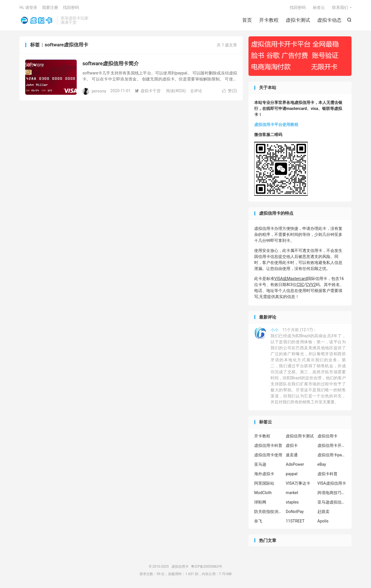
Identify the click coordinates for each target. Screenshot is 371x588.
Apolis (323, 521)
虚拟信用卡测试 (300, 436)
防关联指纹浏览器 (269, 512)
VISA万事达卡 (298, 483)
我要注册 (50, 7)
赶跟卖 (323, 512)
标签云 (319, 7)
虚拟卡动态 (329, 20)
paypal (292, 474)
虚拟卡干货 (148, 91)
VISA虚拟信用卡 (332, 483)
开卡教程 (269, 20)
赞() (230, 91)
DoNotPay (295, 512)
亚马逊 (260, 464)
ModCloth (263, 493)
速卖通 (292, 455)
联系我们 (340, 7)
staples (292, 502)
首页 (247, 20)
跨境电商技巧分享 (332, 493)
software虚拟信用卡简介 (111, 63)
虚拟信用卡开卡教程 (332, 445)
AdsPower (295, 464)
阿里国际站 (264, 483)
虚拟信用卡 (37, 20)
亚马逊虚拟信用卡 (332, 502)
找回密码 (298, 7)
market (292, 493)
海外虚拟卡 (264, 474)
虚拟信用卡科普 (268, 445)
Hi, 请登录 (28, 7)
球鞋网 (260, 502)
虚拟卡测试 (298, 20)
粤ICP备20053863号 (207, 567)
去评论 (196, 91)
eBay (322, 464)
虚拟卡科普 (327, 474)
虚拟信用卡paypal (332, 455)
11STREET (295, 521)
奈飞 (258, 521)
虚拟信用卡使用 (268, 455)
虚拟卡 (292, 445)
